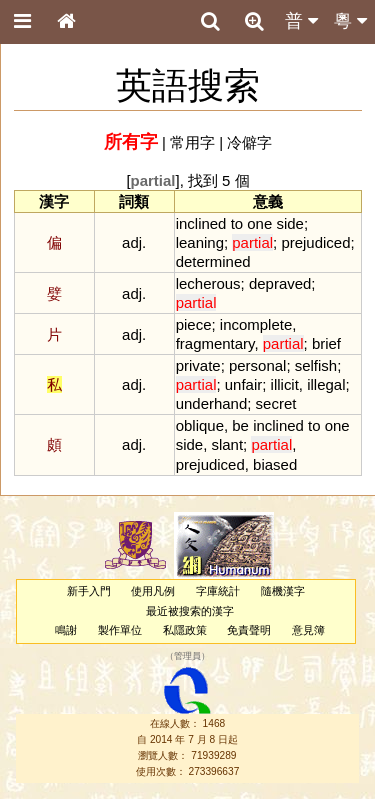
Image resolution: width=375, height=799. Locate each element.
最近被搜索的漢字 (190, 611)
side (289, 223)
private (198, 365)
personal (257, 365)
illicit (285, 384)
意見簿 (308, 630)
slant (227, 444)
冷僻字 (249, 142)
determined (213, 261)
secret (276, 403)
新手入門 (89, 591)
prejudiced (315, 242)
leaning (200, 242)
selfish (316, 365)
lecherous (208, 283)
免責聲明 (249, 630)
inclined (201, 223)
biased (275, 464)
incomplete (256, 324)
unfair (243, 384)
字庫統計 (218, 591)
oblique (200, 425)
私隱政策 (185, 630)
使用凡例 (153, 591)
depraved (280, 283)
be (240, 425)
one (259, 223)
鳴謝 (66, 630)
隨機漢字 (283, 591)
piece (194, 324)
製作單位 (120, 630)
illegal (326, 384)
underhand (212, 403)
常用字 (192, 142)
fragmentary (215, 343)
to (237, 223)
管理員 (187, 656)
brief (326, 343)
